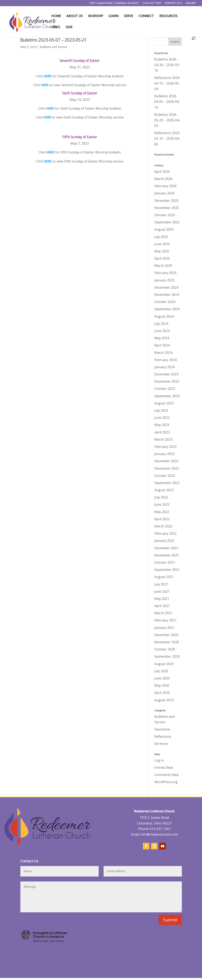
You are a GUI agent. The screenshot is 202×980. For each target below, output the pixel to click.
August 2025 (164, 229)
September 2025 (167, 222)
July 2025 (161, 237)
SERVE (129, 16)
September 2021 (167, 570)
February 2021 (165, 620)
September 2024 (167, 309)
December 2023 (166, 374)
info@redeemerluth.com (159, 834)
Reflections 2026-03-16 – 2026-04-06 (167, 138)
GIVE (69, 27)
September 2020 (167, 656)
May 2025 (162, 251)
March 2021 (163, 613)
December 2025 (166, 201)
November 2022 (167, 468)
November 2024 (167, 295)
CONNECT (146, 16)
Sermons (161, 744)
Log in (159, 760)
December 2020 (166, 635)
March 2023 (163, 439)
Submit (170, 920)
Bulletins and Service (54, 47)
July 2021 (161, 584)
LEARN (114, 16)
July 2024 (161, 324)
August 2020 (164, 664)
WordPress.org (166, 782)
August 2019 (164, 700)
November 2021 (167, 555)
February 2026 (165, 186)
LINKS (56, 27)
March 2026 (163, 179)
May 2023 (162, 425)
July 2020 (161, 671)
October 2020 (165, 649)
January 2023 (164, 454)
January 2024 (164, 367)
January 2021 (164, 628)
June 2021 (162, 591)
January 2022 (164, 541)
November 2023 (167, 381)
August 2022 (164, 490)
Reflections (163, 736)
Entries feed (164, 768)
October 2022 (165, 476)
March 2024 (163, 353)
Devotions (162, 729)
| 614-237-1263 (152, 3)
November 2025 (167, 208)
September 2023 (167, 396)
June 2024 (162, 331)
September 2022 (167, 483)
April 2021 (162, 606)
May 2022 (162, 512)
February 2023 (165, 447)
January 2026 (164, 193)
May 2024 (162, 338)
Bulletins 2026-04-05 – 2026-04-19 (167, 102)
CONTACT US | (173, 3)
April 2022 (162, 519)
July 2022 (161, 497)
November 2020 (167, 642)
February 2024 (165, 360)
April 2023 (162, 432)
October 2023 (165, 389)
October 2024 (165, 302)
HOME (56, 16)
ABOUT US (75, 16)
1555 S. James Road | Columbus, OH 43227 (114, 3)
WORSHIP (96, 16)
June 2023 (162, 418)
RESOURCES (169, 16)
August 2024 (164, 316)
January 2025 (164, 280)
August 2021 (164, 577)
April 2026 (162, 172)
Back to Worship (80, 174)
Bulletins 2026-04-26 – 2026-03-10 (167, 65)
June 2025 (162, 244)
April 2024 (162, 345)
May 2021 (162, 599)
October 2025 (165, 215)
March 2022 (163, 526)
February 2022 (165, 533)
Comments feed (166, 775)
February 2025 (165, 273)
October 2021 (165, 562)
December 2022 (166, 461)
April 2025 (162, 258)
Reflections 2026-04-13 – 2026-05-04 (167, 83)
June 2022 (162, 504)
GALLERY (191, 3)
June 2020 (162, 678)
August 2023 (164, 403)
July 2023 (161, 410)
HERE (47, 76)
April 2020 (162, 693)
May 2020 (162, 685)
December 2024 (166, 287)
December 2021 (166, 548)
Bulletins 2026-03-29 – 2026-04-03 (167, 120)
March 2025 (163, 266)
